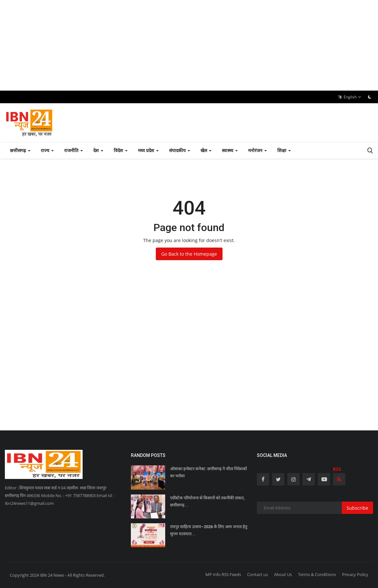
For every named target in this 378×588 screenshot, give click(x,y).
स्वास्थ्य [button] (230, 150)
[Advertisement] (189, 45)
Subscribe (357, 508)
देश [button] (98, 150)
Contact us (258, 574)
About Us (283, 574)
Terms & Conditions (317, 574)
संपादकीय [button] (180, 150)
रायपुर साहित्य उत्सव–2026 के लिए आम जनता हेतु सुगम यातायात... (209, 530)
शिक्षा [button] (284, 150)
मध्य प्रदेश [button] (148, 150)
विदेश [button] (121, 150)
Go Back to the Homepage (189, 254)
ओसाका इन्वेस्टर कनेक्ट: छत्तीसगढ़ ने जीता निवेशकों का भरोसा (208, 472)
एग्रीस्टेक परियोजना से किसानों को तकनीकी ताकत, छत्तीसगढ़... (207, 501)
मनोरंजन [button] (258, 150)
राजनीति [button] (74, 150)
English (350, 97)
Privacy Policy (355, 574)
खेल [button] (206, 150)
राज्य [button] (47, 150)
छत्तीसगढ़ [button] (20, 150)
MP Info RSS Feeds (223, 574)
